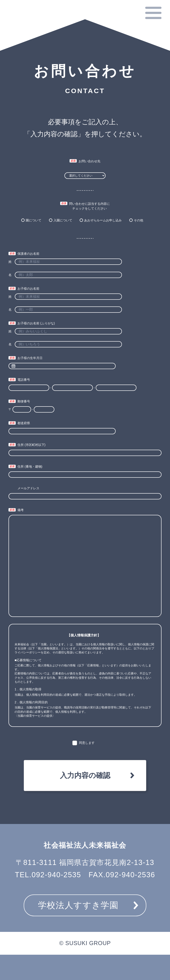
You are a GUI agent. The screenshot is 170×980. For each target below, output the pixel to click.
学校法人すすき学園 (78, 905)
